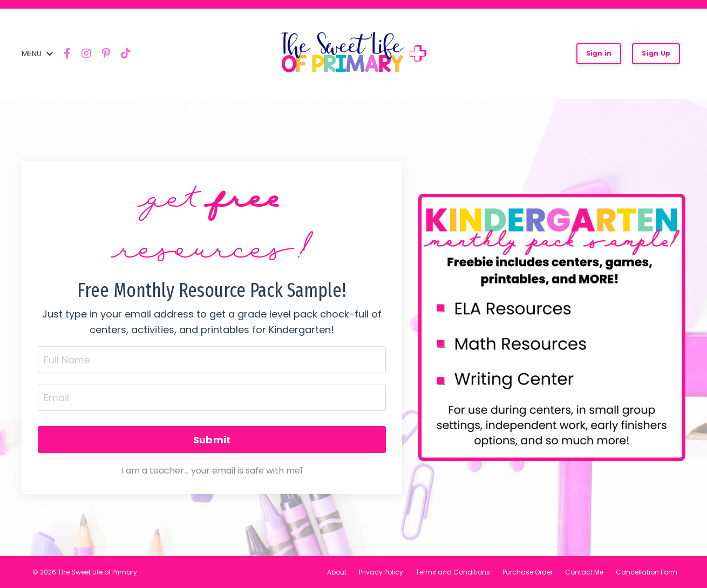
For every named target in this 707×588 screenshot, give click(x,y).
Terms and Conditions (453, 572)
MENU (37, 53)
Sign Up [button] (656, 53)
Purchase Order (528, 572)
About (337, 572)
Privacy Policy (381, 572)
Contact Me (584, 572)
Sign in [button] (599, 53)
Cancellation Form (647, 572)
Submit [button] (212, 440)
